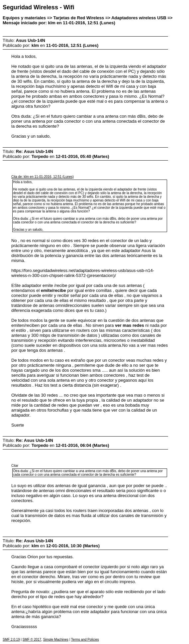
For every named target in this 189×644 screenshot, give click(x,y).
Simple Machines (56, 640)
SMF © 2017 (32, 640)
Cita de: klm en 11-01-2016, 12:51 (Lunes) (43, 177)
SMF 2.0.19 (11, 640)
